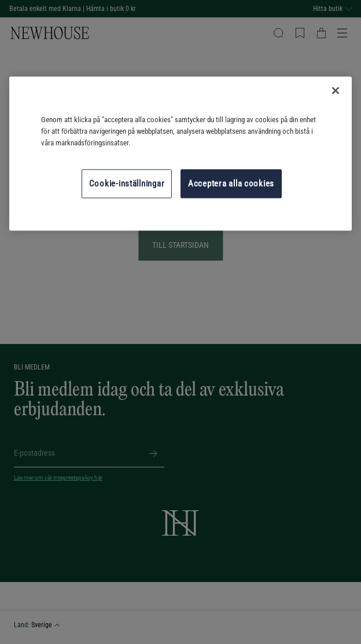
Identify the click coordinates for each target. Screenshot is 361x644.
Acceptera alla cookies (231, 184)
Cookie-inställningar (127, 184)
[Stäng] (336, 90)
